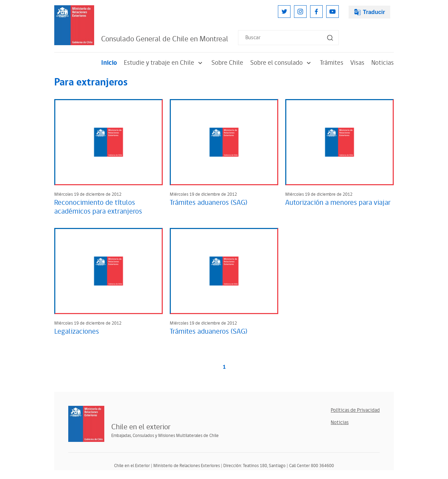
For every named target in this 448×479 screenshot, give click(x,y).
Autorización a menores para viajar (338, 203)
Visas (357, 63)
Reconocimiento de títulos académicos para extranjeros (98, 207)
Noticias (383, 63)
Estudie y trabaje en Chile (164, 63)
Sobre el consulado (282, 63)
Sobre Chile (227, 63)
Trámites (332, 63)
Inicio (109, 63)
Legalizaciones (77, 332)
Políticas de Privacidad (355, 410)
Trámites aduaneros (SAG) (209, 203)
